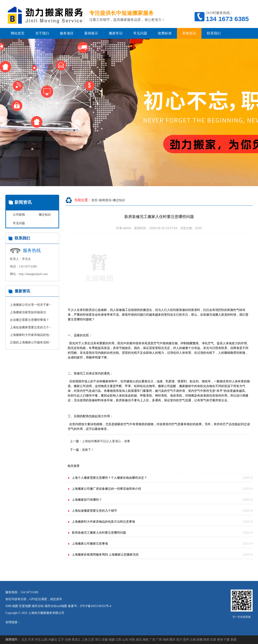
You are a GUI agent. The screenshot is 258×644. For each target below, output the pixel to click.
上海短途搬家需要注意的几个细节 (94, 511)
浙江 (98, 640)
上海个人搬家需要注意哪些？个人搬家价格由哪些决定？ (109, 478)
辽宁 (61, 640)
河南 (132, 640)
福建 (112, 640)
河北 (38, 640)
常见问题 (140, 33)
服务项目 (67, 33)
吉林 (68, 640)
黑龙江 (76, 640)
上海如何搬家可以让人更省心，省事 (106, 441)
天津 (31, 640)
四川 (179, 640)
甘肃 (213, 640)
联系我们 (214, 33)
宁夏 (227, 640)
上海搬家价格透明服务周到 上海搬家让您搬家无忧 (105, 555)
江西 (118, 640)
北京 (24, 640)
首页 (94, 200)
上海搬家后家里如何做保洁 (28, 312)
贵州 (186, 640)
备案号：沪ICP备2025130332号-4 (90, 606)
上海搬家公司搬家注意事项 (90, 544)
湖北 (139, 640)
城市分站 (38, 606)
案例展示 (91, 33)
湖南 (145, 640)
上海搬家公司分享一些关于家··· (31, 305)
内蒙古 (53, 640)
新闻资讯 (189, 33)
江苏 (91, 640)
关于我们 (42, 33)
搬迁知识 (45, 215)
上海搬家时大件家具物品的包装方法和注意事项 (103, 522)
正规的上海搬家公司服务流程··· (31, 342)
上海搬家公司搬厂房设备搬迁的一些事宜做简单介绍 (106, 489)
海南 (166, 640)
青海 (220, 640)
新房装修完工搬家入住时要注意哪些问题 (99, 533)
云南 (193, 640)
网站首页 (18, 33)
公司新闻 (19, 215)
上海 (84, 640)
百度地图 (25, 606)
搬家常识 (116, 33)
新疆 (233, 640)
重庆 (172, 640)
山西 (45, 640)
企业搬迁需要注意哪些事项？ (29, 320)
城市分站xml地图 (56, 606)
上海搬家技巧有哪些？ (87, 500)
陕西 (206, 640)
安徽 (105, 640)
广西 (159, 640)
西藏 (200, 640)
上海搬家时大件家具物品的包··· (31, 335)
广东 (152, 640)
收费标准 (165, 33)
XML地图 (12, 606)
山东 (125, 640)
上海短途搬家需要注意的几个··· (31, 327)
